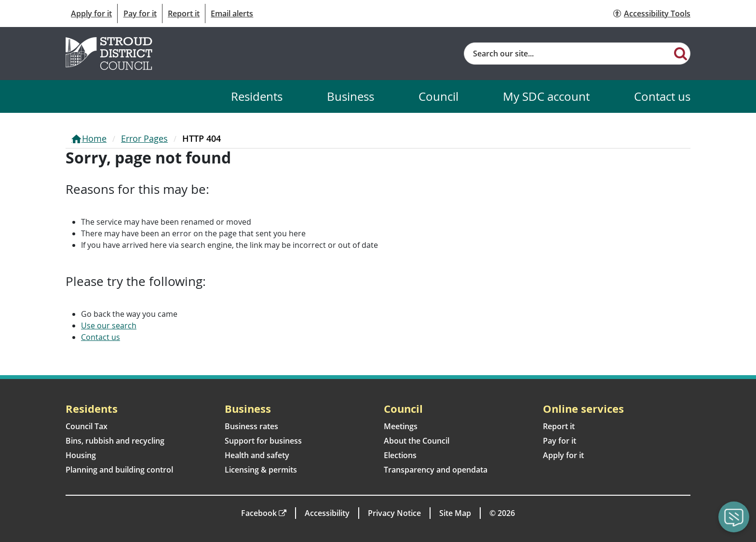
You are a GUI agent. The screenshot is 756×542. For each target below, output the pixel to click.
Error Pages (144, 138)
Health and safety (257, 455)
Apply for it (91, 14)
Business (351, 96)
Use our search (109, 325)
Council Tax (87, 426)
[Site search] (568, 54)
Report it (184, 14)
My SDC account (546, 96)
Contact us (662, 96)
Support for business (263, 441)
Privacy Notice (394, 513)
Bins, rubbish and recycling (115, 441)
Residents (257, 96)
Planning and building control (119, 470)
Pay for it (140, 14)
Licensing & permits (261, 470)
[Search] (681, 53)
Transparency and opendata (436, 470)
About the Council (417, 441)
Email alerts (232, 14)
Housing (81, 455)
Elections (400, 455)
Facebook (259, 513)
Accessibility (327, 513)
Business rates (251, 426)
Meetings (401, 426)
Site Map (455, 513)
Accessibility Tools (657, 14)
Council (439, 96)
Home (94, 138)
